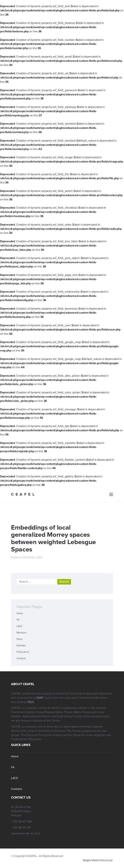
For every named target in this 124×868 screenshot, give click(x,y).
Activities (21, 645)
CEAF (40, 698)
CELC (31, 702)
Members (22, 633)
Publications (23, 652)
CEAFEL (24, 494)
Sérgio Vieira (91, 860)
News (20, 639)
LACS (19, 626)
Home (20, 613)
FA (18, 620)
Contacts (21, 658)
